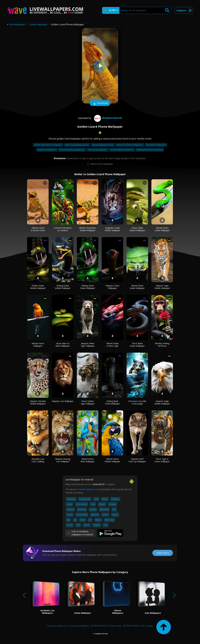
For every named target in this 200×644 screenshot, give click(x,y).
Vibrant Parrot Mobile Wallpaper (112, 460)
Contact (51, 626)
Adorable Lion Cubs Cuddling (38, 460)
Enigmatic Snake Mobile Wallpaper (112, 229)
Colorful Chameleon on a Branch (63, 229)
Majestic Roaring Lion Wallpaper (63, 460)
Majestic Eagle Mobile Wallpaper (162, 402)
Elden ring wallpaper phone (77, 145)
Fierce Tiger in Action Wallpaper (162, 460)
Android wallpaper (86, 489)
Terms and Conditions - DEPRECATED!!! (87, 626)
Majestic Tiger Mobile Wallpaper (162, 287)
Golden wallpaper (39, 24)
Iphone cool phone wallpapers (130, 145)
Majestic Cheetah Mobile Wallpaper (38, 402)
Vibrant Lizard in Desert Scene (38, 229)
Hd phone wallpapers (47, 150)
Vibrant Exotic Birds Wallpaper (88, 460)
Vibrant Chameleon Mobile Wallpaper (88, 229)
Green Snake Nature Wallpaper (137, 229)
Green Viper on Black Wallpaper (63, 345)
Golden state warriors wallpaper (48, 145)
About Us (61, 626)
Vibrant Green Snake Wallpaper (162, 229)
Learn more (163, 553)
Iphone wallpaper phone (103, 145)
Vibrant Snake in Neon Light (112, 345)
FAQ (142, 626)
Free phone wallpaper (98, 150)
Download (100, 103)
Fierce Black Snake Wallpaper (137, 345)
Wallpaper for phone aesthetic (150, 150)
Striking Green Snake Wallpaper (88, 287)
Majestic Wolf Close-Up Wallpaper (137, 460)
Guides (150, 626)
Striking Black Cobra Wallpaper (112, 402)
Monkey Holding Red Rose (162, 345)
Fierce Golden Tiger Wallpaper (88, 402)
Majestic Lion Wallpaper (63, 401)
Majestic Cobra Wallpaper (112, 287)
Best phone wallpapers (156, 145)
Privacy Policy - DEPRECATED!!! (123, 626)
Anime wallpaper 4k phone (122, 150)
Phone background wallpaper (72, 150)
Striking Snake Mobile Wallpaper (63, 287)
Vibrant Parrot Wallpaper (38, 345)
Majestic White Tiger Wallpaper (88, 345)
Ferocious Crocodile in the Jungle (137, 402)
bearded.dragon (108, 118)
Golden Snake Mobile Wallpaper (38, 287)
